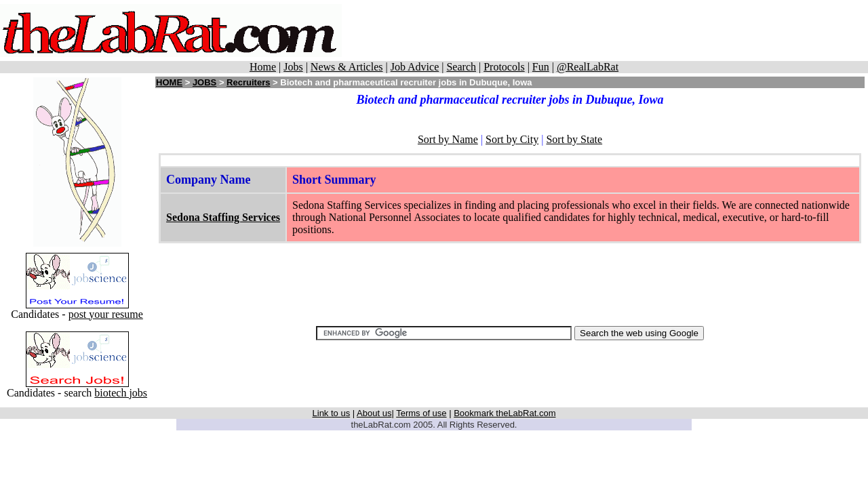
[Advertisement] (605, 30)
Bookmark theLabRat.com (505, 413)
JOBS (204, 82)
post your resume (106, 314)
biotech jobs (121, 393)
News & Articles (347, 67)
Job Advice (415, 67)
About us (374, 413)
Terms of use (421, 413)
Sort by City (512, 139)
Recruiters (248, 82)
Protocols (504, 67)
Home (263, 67)
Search (461, 67)
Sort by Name (448, 139)
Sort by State (574, 139)
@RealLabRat (588, 67)
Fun (541, 67)
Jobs (293, 67)
